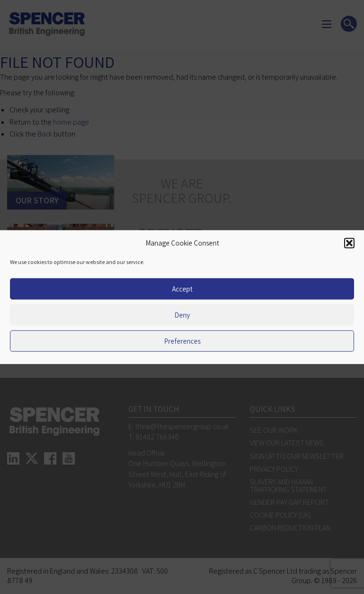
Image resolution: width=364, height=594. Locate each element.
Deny (182, 315)
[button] (349, 243)
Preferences (182, 341)
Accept (182, 288)
